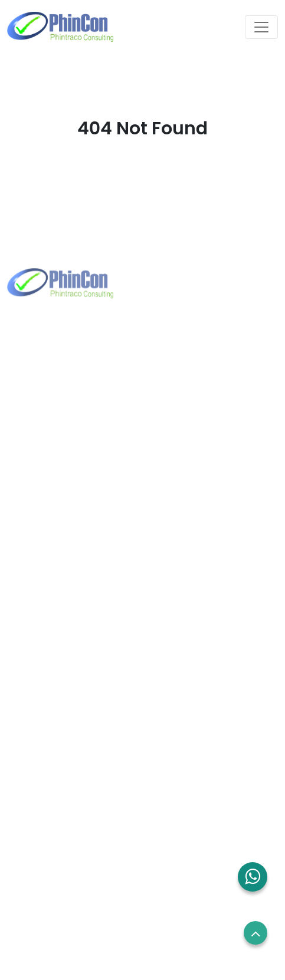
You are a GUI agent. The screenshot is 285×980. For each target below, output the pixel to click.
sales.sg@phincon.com (76, 584)
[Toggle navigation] (261, 27)
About (22, 675)
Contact (27, 720)
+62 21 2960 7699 (63, 413)
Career (24, 837)
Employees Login (45, 815)
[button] (253, 877)
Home (22, 654)
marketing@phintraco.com (84, 432)
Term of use (35, 859)
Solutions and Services (58, 698)
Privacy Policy (38, 881)
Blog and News (41, 742)
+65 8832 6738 (58, 565)
